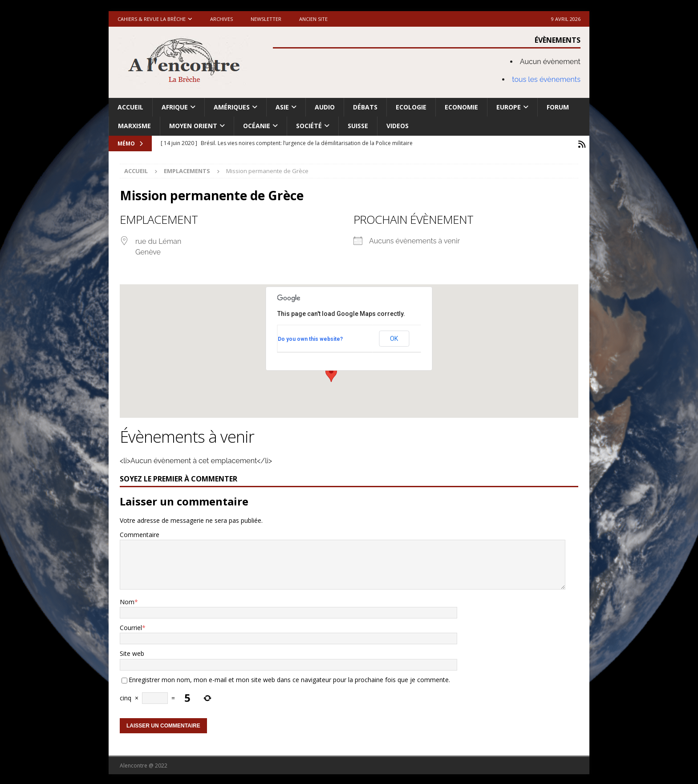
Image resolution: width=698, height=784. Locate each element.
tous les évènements (546, 79)
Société (309, 126)
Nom (127, 600)
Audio (325, 107)
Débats (365, 107)
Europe (509, 107)
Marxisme (134, 126)
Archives (221, 19)
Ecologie (411, 107)
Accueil (130, 107)
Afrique (175, 107)
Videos (398, 126)
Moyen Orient (193, 126)
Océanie (257, 126)
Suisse (358, 126)
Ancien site (313, 19)
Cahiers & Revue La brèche (152, 19)
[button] (331, 372)
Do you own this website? (310, 337)
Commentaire (140, 533)
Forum (558, 107)
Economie (461, 107)
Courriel (131, 626)
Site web (132, 652)
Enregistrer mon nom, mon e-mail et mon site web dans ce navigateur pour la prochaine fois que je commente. (289, 678)
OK (394, 337)
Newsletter (266, 19)
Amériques (232, 107)
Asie (282, 107)
